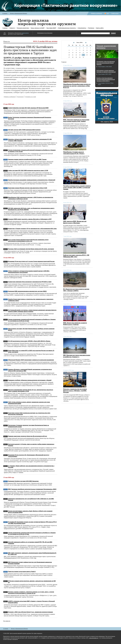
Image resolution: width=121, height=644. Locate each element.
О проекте (5, 13)
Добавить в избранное (96, 13)
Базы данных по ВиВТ (38, 28)
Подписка (91, 28)
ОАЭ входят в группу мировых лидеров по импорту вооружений (106, 71)
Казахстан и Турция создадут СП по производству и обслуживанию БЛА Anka (32, 229)
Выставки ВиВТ (51, 28)
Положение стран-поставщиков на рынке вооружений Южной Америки (106, 63)
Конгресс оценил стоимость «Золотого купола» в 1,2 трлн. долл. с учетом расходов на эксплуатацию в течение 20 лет (31, 593)
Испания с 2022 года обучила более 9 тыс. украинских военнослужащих (31, 612)
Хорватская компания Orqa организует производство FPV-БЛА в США (30, 282)
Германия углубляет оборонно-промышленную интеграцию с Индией (30, 380)
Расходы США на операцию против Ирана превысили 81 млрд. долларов (31, 249)
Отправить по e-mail (30, 97)
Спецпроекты (82, 28)
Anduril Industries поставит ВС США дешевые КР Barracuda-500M (28, 108)
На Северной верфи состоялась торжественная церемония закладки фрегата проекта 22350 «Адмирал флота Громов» (32, 311)
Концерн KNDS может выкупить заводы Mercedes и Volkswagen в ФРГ (30, 219)
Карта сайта (100, 28)
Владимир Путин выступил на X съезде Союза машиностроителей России (31, 261)
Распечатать (20, 97)
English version (115, 13)
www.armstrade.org (94, 638)
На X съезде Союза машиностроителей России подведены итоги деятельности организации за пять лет (28, 240)
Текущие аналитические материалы (106, 47)
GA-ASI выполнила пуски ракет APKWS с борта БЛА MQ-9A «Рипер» (29, 341)
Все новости (7, 621)
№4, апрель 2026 (107, 122)
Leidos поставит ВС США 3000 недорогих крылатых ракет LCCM (28, 170)
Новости (12, 28)
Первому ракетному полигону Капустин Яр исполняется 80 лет (28, 436)
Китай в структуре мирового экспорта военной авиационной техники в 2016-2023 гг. (106, 79)
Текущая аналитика (23, 28)
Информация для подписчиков (45, 33)
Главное (5, 28)
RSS (108, 13)
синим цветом (25, 33)
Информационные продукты (67, 28)
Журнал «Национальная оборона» (19, 13)
